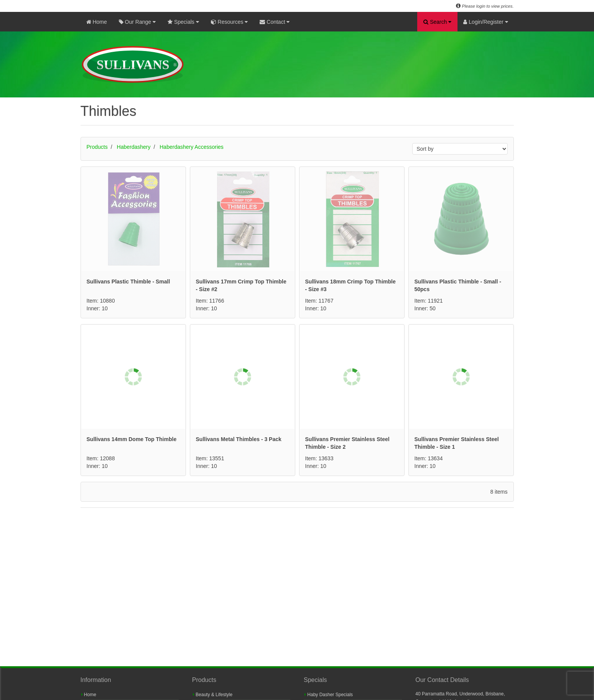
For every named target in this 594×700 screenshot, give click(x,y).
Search (437, 22)
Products (97, 147)
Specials (183, 22)
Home (97, 22)
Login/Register (485, 22)
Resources (230, 22)
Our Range (137, 22)
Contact (275, 22)
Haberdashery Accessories (192, 147)
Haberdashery (134, 147)
